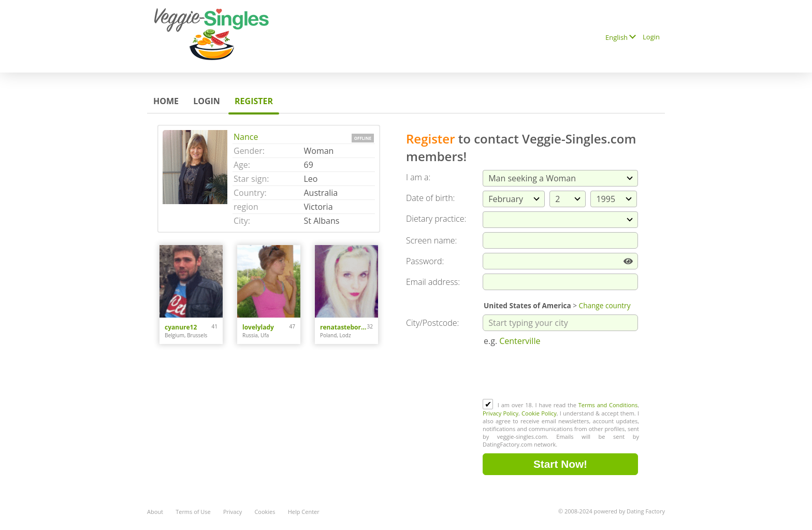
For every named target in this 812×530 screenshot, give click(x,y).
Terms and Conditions (608, 405)
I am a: (418, 177)
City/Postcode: (432, 323)
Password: (425, 261)
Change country (605, 305)
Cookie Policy (539, 413)
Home (166, 101)
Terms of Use (193, 512)
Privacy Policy (501, 413)
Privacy (233, 512)
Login (651, 37)
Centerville (520, 341)
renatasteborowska (344, 327)
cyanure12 (181, 327)
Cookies (265, 512)
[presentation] (561, 374)
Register (254, 101)
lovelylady (258, 327)
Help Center (304, 512)
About (155, 512)
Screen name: (431, 240)
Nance (246, 137)
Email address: (433, 282)
